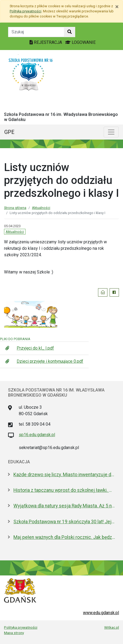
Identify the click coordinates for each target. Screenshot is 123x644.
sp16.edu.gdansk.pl (37, 435)
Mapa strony (14, 633)
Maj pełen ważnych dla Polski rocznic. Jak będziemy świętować (64, 537)
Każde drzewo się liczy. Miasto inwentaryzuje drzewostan (64, 475)
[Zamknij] (117, 7)
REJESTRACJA (46, 42)
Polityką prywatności (26, 11)
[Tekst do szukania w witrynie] (36, 32)
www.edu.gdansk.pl (101, 613)
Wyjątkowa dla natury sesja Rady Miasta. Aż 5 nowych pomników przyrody (64, 506)
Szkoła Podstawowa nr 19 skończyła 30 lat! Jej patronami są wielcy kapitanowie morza (64, 522)
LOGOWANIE (80, 42)
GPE (9, 132)
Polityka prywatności (21, 627)
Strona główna (15, 208)
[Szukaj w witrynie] (70, 32)
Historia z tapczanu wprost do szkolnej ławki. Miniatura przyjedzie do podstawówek (64, 490)
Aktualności (41, 208)
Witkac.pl (112, 627)
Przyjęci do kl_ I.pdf (35, 348)
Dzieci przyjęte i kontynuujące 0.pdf (50, 361)
